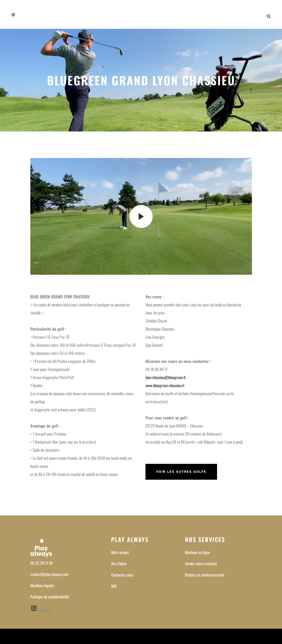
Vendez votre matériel (201, 563)
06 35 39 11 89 (42, 563)
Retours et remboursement (205, 575)
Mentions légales (42, 585)
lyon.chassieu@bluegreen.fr (166, 377)
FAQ (114, 586)
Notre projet (120, 552)
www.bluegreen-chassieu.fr (165, 385)
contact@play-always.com (50, 574)
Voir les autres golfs (181, 472)
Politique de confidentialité (50, 597)
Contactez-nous (122, 575)
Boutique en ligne (197, 552)
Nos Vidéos (119, 563)
